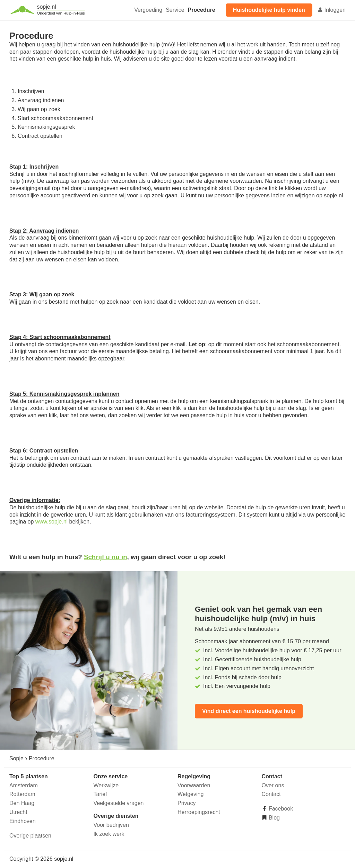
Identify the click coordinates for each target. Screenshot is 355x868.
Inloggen (331, 10)
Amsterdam (24, 785)
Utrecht (18, 812)
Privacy (187, 803)
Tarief (100, 794)
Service (175, 10)
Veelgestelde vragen (119, 803)
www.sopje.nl (51, 522)
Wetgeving (191, 794)
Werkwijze (106, 785)
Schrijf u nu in (106, 557)
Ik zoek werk (109, 834)
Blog (274, 818)
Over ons (273, 785)
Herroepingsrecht (199, 812)
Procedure (202, 10)
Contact (271, 794)
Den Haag (22, 803)
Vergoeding (148, 10)
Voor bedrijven (111, 825)
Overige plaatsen (30, 836)
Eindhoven (23, 821)
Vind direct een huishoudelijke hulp (249, 711)
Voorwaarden (194, 785)
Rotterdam (22, 794)
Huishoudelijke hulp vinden (269, 10)
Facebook (280, 809)
